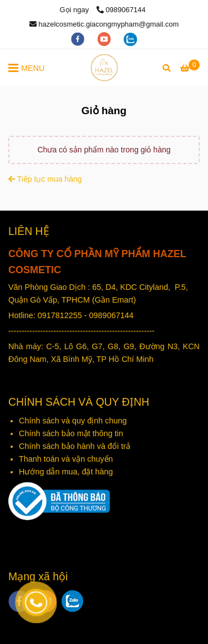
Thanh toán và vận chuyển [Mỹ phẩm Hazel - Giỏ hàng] (67, 459)
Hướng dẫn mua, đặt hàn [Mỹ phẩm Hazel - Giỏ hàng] (64, 472)
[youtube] (105, 39)
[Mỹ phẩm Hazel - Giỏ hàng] (104, 68)
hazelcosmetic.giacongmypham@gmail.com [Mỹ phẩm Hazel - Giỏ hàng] (104, 24)
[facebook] (79, 39)
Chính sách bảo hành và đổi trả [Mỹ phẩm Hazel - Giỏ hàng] (75, 446)
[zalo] (130, 39)
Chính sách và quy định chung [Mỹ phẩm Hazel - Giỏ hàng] (74, 421)
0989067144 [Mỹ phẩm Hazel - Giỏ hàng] (121, 10)
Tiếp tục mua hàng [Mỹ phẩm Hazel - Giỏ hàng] (45, 179)
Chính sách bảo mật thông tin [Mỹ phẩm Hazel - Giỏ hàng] (71, 433)
